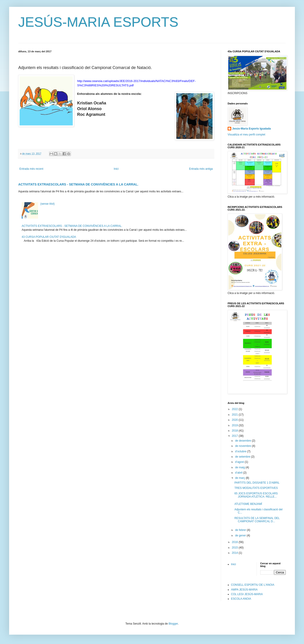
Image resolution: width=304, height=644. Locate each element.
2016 (235, 542)
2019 (235, 425)
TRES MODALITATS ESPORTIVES (256, 488)
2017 (235, 436)
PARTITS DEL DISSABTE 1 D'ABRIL (257, 483)
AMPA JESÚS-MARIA (244, 590)
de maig (240, 467)
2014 (235, 553)
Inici (116, 169)
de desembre (243, 441)
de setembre (243, 457)
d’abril (239, 473)
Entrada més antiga (201, 169)
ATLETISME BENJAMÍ (248, 504)
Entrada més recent (31, 169)
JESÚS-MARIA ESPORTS (98, 22)
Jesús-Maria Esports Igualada (251, 129)
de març (240, 478)
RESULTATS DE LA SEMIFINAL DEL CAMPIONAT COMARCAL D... (257, 520)
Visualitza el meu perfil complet (246, 135)
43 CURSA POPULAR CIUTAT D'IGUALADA (49, 237)
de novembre (243, 446)
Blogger (173, 624)
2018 (235, 431)
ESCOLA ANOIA (241, 599)
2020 (235, 420)
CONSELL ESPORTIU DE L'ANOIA (253, 585)
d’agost (240, 462)
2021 (235, 415)
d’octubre (241, 451)
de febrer (241, 530)
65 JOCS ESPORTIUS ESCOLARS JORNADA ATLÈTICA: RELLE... (256, 495)
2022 (235, 409)
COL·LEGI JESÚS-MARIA (247, 594)
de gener (241, 535)
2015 (235, 548)
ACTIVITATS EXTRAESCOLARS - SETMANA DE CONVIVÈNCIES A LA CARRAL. (78, 184)
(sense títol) (48, 204)
